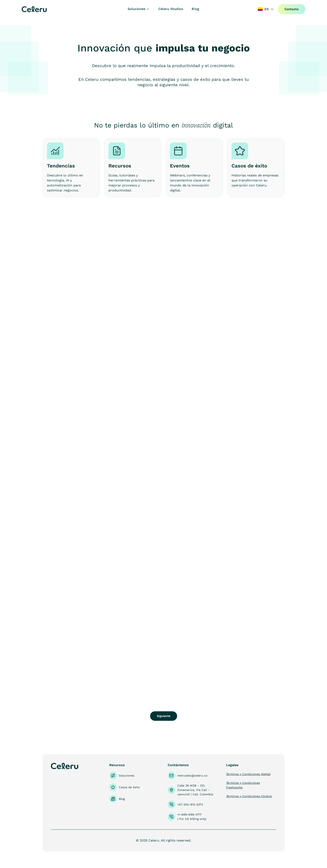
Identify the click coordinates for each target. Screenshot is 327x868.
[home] (46, 9)
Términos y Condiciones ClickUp (249, 796)
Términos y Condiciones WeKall (248, 774)
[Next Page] (164, 716)
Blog (195, 9)
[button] (139, 9)
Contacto (292, 9)
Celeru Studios (171, 9)
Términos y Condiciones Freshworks (243, 785)
